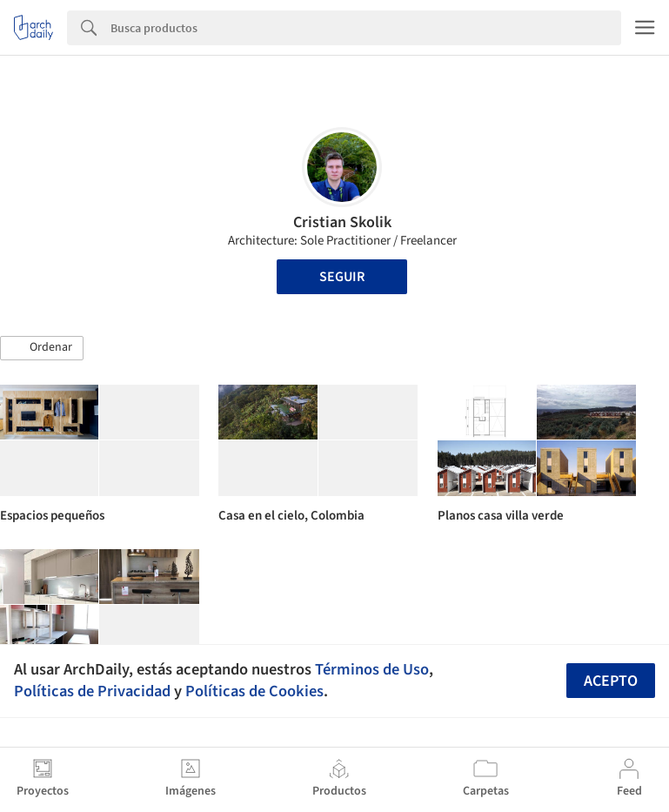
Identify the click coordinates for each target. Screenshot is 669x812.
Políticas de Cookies (254, 691)
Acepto (611, 681)
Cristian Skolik (342, 222)
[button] (42, 348)
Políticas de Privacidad (92, 691)
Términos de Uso (372, 669)
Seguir (342, 277)
